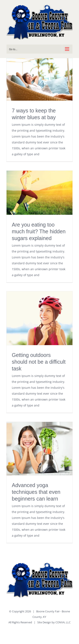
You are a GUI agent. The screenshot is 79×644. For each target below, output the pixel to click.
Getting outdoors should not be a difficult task (39, 362)
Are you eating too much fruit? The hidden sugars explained (39, 231)
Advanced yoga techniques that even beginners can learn (36, 492)
